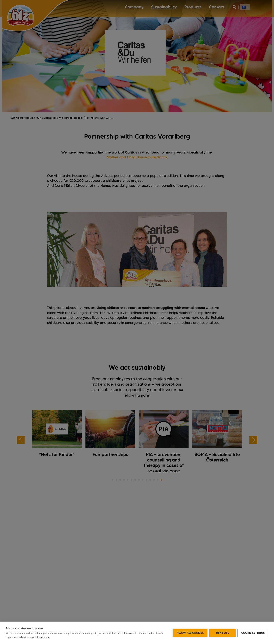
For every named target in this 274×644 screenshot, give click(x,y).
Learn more (43, 637)
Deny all (222, 633)
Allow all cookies (190, 633)
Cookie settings (253, 633)
